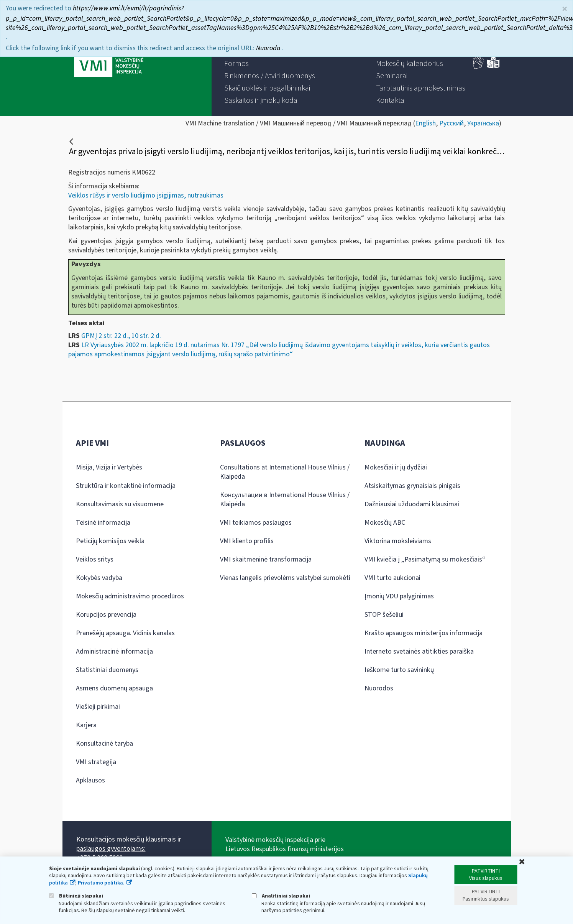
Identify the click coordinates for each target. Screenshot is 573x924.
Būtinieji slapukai (76, 896)
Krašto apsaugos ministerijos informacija (424, 633)
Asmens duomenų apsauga (114, 688)
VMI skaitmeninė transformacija (266, 559)
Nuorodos (379, 688)
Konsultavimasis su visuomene (120, 504)
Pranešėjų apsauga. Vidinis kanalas (125, 633)
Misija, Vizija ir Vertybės (109, 467)
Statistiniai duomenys (107, 670)
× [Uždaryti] (565, 9)
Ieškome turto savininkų (399, 670)
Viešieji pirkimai (98, 707)
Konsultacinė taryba (104, 744)
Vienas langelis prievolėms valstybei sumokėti (285, 578)
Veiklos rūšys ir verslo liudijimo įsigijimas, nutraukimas (146, 195)
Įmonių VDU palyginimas (399, 596)
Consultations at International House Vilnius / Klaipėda (285, 472)
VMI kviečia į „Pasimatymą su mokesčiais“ (425, 559)
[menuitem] (236, 64)
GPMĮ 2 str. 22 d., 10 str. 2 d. (121, 336)
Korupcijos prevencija (106, 615)
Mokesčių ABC (385, 523)
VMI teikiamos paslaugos (256, 523)
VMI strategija (96, 762)
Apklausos (90, 780)
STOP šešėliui (384, 615)
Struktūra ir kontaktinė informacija (126, 486)
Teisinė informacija (103, 523)
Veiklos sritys (95, 559)
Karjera (86, 725)
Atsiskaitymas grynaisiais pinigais (412, 486)
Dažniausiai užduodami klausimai (412, 504)
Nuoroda (269, 48)
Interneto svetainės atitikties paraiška (419, 651)
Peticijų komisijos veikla (110, 541)
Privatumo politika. (101, 883)
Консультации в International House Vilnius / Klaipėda (285, 500)
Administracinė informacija (114, 651)
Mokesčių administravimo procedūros (130, 596)
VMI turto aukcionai (392, 578)
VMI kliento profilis (247, 541)
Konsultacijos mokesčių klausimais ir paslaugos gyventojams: (129, 844)
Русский (452, 123)
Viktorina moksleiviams (398, 541)
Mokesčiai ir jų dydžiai (396, 467)
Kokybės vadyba (99, 578)
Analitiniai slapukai (281, 896)
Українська (483, 123)
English (425, 123)
